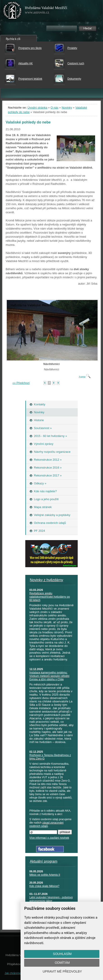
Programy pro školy (30, 48)
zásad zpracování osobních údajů (46, 824)
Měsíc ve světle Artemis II (45, 875)
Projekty (72, 48)
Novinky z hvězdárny (47, 580)
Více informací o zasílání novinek (49, 838)
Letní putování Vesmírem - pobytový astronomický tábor (51, 899)
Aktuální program (44, 861)
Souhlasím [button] (62, 954)
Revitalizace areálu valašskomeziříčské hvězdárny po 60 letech (50, 597)
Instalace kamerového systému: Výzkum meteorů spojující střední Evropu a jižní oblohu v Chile (49, 676)
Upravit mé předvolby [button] (62, 971)
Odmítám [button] (62, 963)
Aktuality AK (26, 63)
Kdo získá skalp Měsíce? (44, 886)
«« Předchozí (21, 383)
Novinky (67, 108)
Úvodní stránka (37, 108)
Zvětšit (85, 377)
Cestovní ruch (76, 63)
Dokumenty (74, 79)
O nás (55, 108)
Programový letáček (30, 79)
